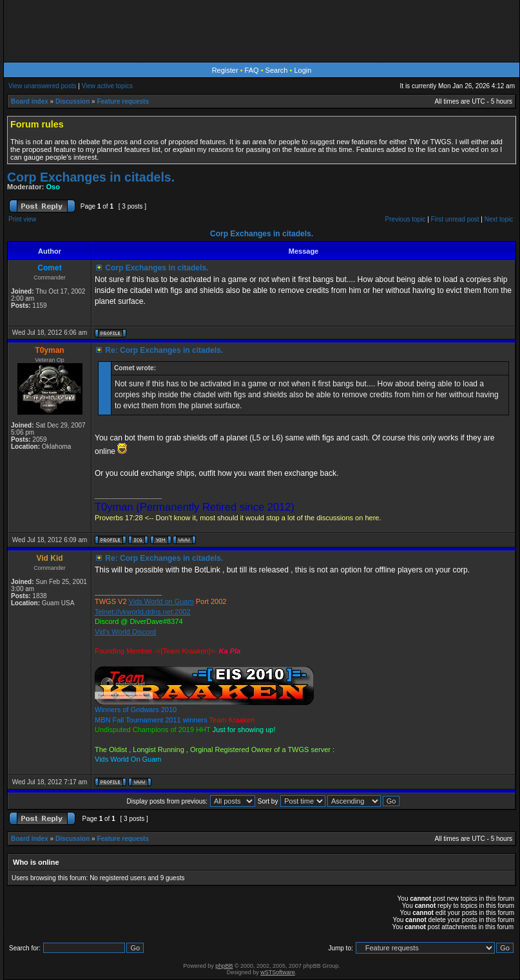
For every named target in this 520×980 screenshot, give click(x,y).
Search (277, 70)
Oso (53, 187)
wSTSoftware (278, 972)
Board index (30, 101)
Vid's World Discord (125, 632)
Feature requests (123, 101)
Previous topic (406, 219)
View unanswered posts (42, 86)
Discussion (72, 101)
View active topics (107, 86)
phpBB (224, 966)
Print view (22, 219)
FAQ (252, 70)
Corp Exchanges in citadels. (91, 177)
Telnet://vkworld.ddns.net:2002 (143, 612)
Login (303, 70)
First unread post (455, 219)
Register (225, 70)
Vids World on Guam (161, 601)
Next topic (499, 219)
